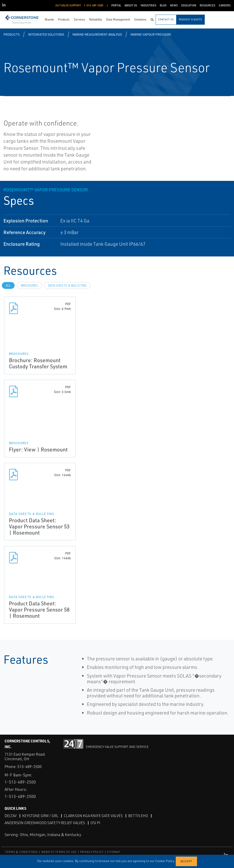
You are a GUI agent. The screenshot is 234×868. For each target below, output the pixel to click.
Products (12, 34)
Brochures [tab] (29, 285)
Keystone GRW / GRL (40, 816)
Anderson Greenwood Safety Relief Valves (45, 823)
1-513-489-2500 (20, 782)
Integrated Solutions (46, 34)
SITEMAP (113, 852)
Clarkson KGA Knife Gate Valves (93, 816)
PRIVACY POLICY (92, 852)
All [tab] (8, 285)
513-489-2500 (29, 766)
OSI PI (95, 823)
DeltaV (11, 816)
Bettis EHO (138, 816)
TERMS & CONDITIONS (21, 852)
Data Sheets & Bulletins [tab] (67, 285)
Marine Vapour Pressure (151, 34)
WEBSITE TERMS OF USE (59, 852)
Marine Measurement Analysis (97, 34)
